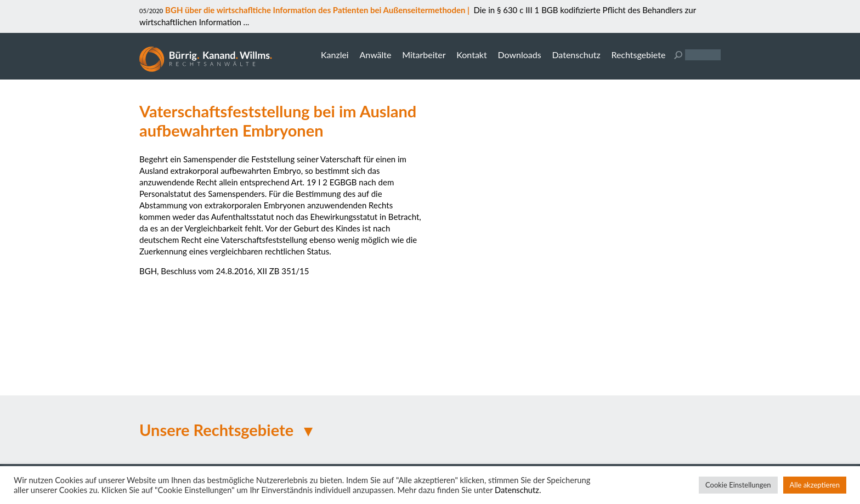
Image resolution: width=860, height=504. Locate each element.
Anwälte (375, 55)
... (245, 22)
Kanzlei (335, 55)
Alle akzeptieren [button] (815, 485)
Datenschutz (576, 55)
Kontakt (471, 55)
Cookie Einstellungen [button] (738, 485)
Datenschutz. (518, 490)
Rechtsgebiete (638, 55)
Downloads (519, 55)
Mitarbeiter (424, 55)
